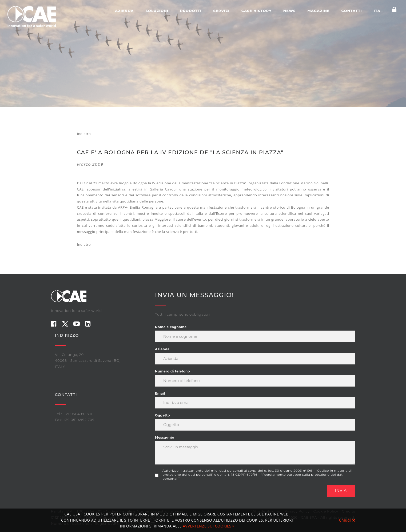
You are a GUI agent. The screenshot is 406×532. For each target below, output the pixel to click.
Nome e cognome (171, 327)
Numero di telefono (172, 371)
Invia (341, 491)
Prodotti (191, 11)
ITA (377, 11)
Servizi (222, 11)
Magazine (318, 11)
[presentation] (196, 495)
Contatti (352, 11)
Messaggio (165, 437)
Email (160, 393)
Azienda (124, 11)
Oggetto (162, 415)
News (290, 11)
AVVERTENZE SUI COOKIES (208, 526)
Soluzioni (157, 11)
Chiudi (347, 520)
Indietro (84, 134)
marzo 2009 (90, 164)
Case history (256, 11)
